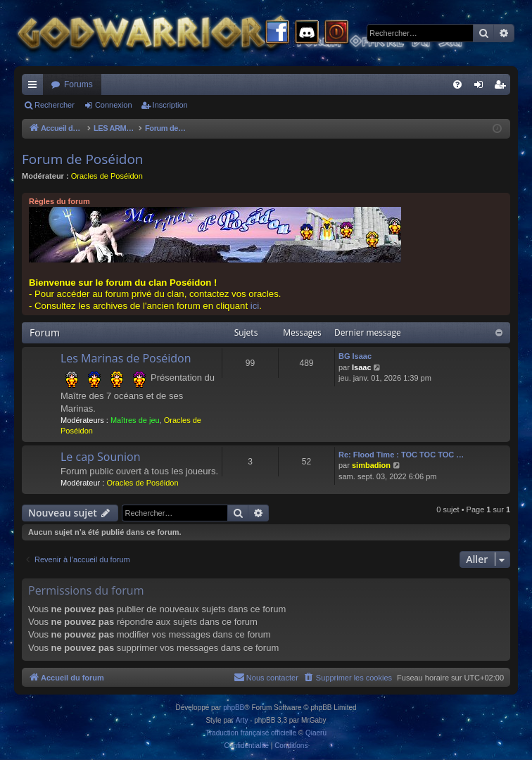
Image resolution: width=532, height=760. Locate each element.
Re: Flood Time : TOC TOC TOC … (401, 455)
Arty (242, 720)
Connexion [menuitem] (482, 87)
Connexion (114, 105)
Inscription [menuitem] (503, 87)
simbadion (371, 465)
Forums (78, 84)
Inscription (170, 105)
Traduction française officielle (251, 733)
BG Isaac (355, 356)
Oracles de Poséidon (107, 176)
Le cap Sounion (101, 457)
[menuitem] (457, 84)
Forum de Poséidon (83, 159)
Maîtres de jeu (135, 420)
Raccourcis (35, 87)
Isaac (362, 367)
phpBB (234, 708)
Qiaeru (316, 733)
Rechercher (55, 105)
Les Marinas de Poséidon (126, 358)
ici (255, 306)
